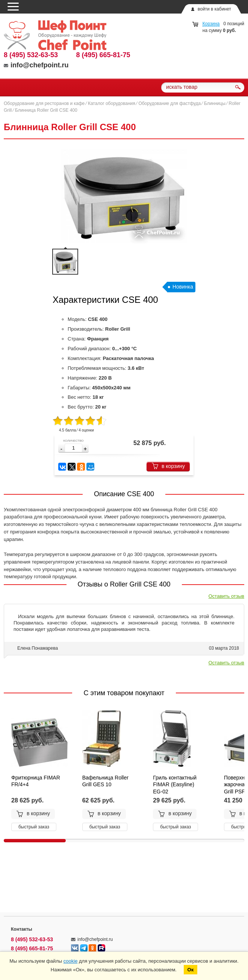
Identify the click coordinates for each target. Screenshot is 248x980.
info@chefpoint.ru (36, 65)
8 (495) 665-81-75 (103, 55)
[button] (85, 449)
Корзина (211, 24)
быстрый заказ (34, 827)
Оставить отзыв (226, 596)
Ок (191, 970)
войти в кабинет (214, 9)
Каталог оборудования (112, 103)
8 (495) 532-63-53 (31, 55)
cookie (71, 961)
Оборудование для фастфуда (169, 103)
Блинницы (215, 103)
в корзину (168, 466)
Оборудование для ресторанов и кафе (44, 103)
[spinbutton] (73, 448)
